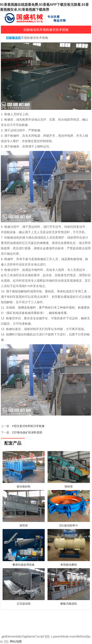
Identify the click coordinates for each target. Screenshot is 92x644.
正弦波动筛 (24, 604)
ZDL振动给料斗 (69, 525)
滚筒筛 (24, 525)
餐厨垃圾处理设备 (24, 565)
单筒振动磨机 (69, 565)
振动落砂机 (24, 486)
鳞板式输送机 (69, 604)
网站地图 (16, 641)
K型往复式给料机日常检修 (28, 426)
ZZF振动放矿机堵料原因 (27, 432)
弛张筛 (69, 486)
